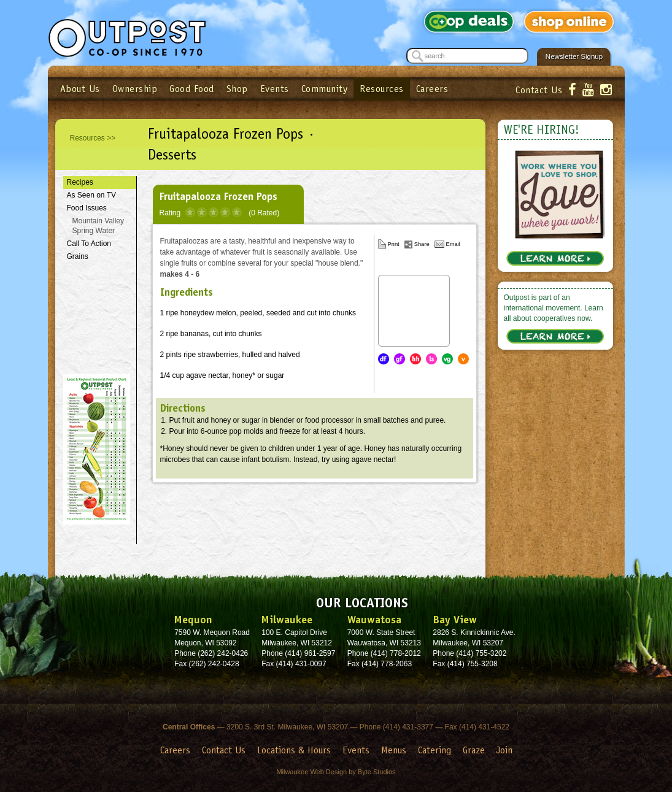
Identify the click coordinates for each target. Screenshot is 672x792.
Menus (394, 750)
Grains (78, 256)
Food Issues (87, 208)
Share (422, 244)
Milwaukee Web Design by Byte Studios (336, 772)
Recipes (80, 182)
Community (325, 89)
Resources (382, 89)
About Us (80, 89)
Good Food (192, 89)
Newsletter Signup (574, 56)
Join (504, 750)
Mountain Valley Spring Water (98, 226)
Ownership (135, 89)
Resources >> (93, 138)
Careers (432, 89)
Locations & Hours (294, 750)
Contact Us (539, 90)
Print (394, 244)
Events (275, 89)
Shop (237, 89)
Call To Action (89, 244)
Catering (434, 750)
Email (453, 244)
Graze (474, 750)
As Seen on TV (92, 195)
